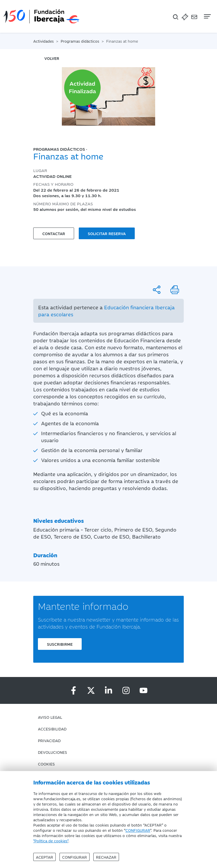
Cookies (46, 764)
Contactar (54, 233)
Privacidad (49, 740)
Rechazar (106, 857)
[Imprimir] (175, 290)
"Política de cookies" (51, 841)
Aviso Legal (50, 717)
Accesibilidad (52, 729)
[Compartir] (157, 290)
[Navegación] (207, 16)
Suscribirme (60, 644)
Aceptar (44, 857)
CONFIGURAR (138, 830)
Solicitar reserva (107, 233)
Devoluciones (52, 752)
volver (52, 58)
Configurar (75, 857)
